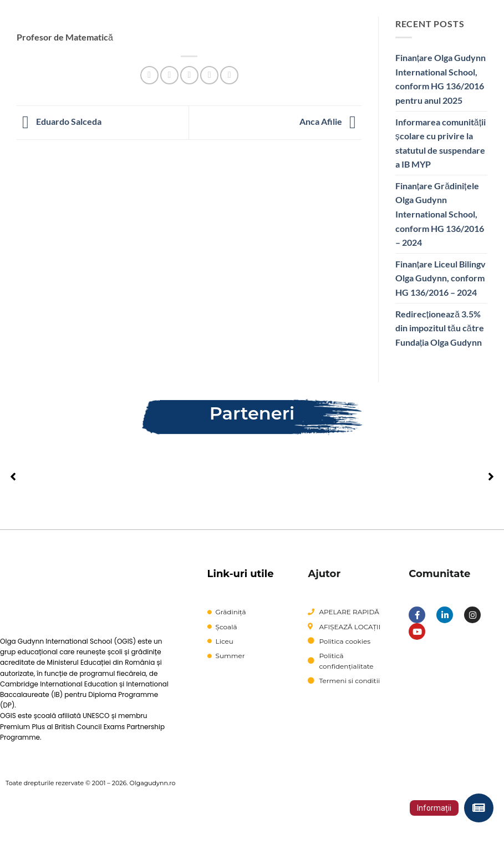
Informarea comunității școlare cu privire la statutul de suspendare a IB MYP (441, 143)
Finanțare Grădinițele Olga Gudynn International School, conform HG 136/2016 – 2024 (440, 214)
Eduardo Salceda (59, 121)
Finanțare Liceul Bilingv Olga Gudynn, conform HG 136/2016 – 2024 (441, 278)
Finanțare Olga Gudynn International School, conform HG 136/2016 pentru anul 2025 (441, 79)
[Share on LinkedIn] (229, 75)
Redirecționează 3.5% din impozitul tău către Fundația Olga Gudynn (440, 328)
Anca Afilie (330, 121)
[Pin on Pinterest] (209, 75)
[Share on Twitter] (169, 75)
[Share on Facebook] (149, 75)
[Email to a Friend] (189, 75)
